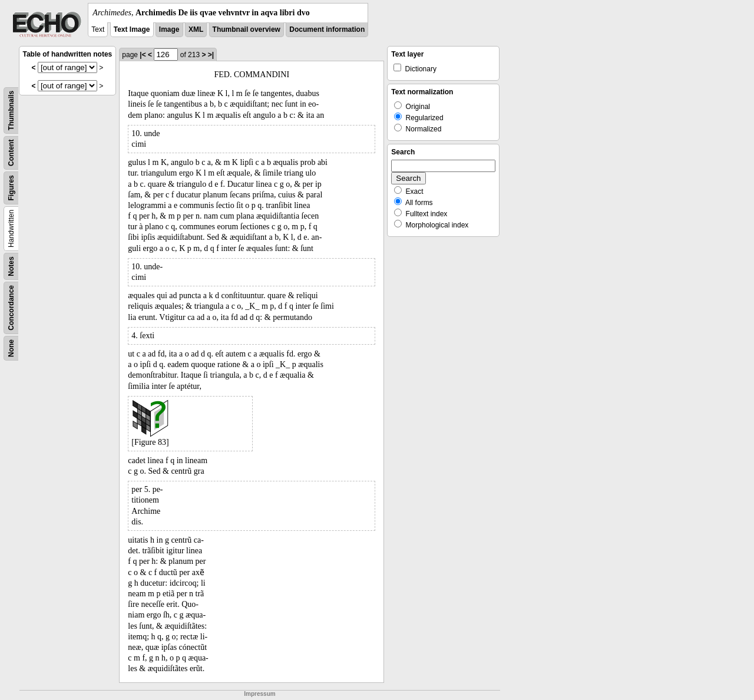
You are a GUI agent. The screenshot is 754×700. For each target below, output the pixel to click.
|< (143, 55)
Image (169, 29)
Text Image (132, 29)
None (11, 348)
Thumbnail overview (247, 29)
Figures (11, 188)
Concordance (11, 308)
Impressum (259, 694)
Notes (11, 266)
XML (196, 29)
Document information (327, 29)
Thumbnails (11, 110)
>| (211, 55)
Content (11, 153)
